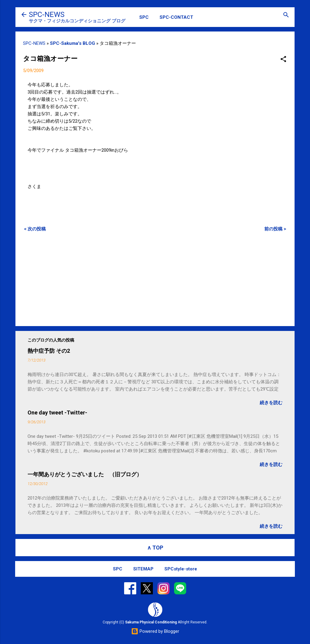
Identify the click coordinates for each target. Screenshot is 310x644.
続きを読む (271, 403)
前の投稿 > (275, 229)
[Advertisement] (155, 279)
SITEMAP (143, 569)
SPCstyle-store (181, 569)
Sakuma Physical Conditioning (151, 622)
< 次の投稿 (35, 229)
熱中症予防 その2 (49, 351)
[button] (283, 59)
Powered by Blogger (155, 631)
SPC (144, 17)
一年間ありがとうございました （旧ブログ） (85, 474)
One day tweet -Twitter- (57, 413)
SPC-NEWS (47, 15)
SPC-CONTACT (176, 17)
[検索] (286, 15)
